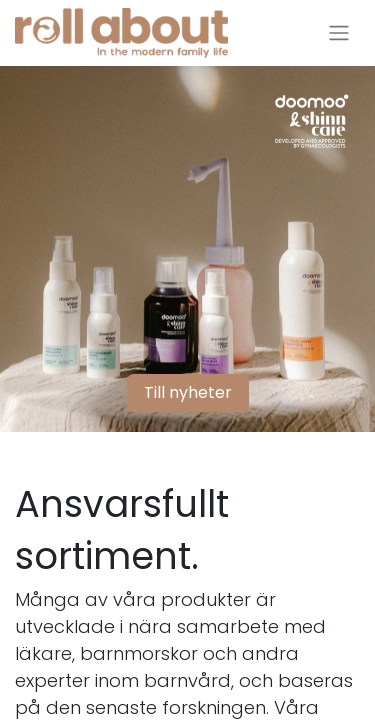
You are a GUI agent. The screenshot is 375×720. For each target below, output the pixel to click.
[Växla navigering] (339, 33)
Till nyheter (188, 392)
